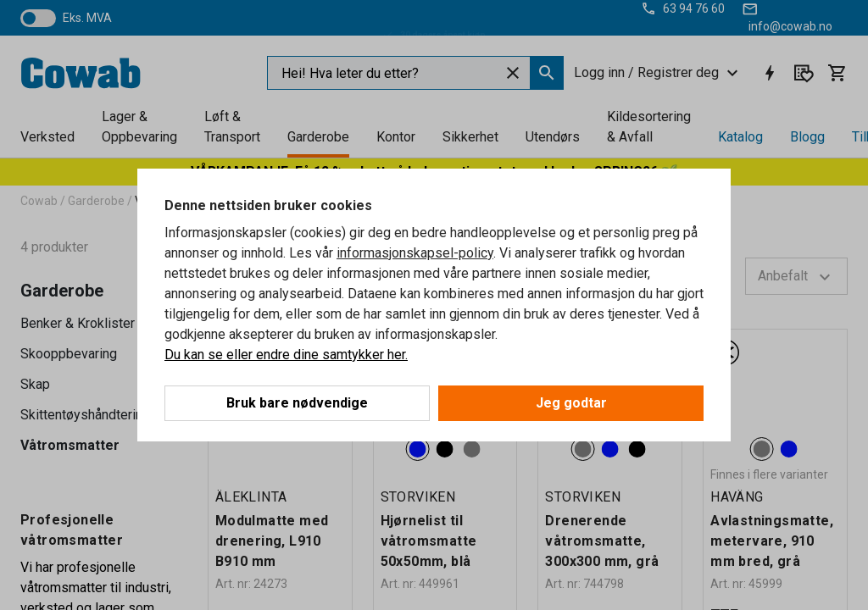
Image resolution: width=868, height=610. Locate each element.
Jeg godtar (571, 403)
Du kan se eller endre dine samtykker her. (286, 355)
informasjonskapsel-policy (415, 253)
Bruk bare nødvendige (297, 403)
